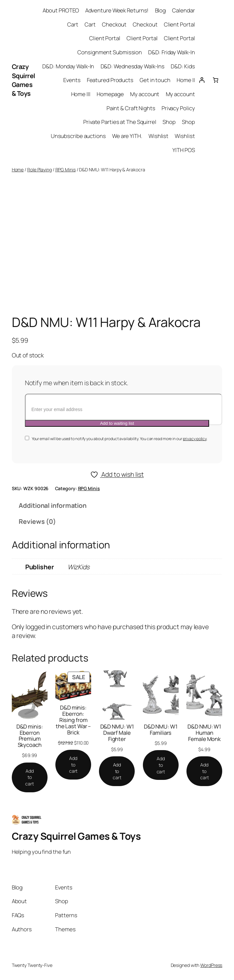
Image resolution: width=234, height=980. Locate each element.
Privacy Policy (178, 108)
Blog (161, 10)
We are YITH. (127, 136)
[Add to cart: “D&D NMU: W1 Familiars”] (161, 765)
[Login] (202, 80)
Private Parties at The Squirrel (120, 122)
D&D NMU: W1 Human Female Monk (204, 733)
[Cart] (215, 80)
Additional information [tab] (53, 505)
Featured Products (110, 80)
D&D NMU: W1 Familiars (161, 730)
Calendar (183, 10)
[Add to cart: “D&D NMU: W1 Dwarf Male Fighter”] (117, 771)
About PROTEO (61, 10)
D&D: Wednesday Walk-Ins (133, 66)
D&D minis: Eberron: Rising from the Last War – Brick (73, 720)
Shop (169, 122)
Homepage (110, 94)
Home (18, 170)
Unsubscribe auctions (78, 136)
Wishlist (158, 136)
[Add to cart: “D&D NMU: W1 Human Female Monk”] (204, 771)
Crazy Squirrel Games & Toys (23, 80)
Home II (186, 80)
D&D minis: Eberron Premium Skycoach (30, 736)
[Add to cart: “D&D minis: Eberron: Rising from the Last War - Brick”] (73, 765)
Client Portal (179, 24)
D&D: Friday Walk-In (171, 52)
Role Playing (39, 170)
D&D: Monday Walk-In (68, 66)
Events (72, 80)
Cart (73, 24)
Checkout (114, 24)
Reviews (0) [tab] (37, 521)
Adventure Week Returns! (117, 10)
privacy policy (195, 439)
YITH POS (184, 150)
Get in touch (155, 80)
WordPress (211, 965)
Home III (81, 94)
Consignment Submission (110, 52)
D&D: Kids (183, 66)
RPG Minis (66, 170)
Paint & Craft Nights (131, 108)
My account (145, 94)
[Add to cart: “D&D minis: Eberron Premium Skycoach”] (30, 777)
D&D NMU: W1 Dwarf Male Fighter (117, 733)
